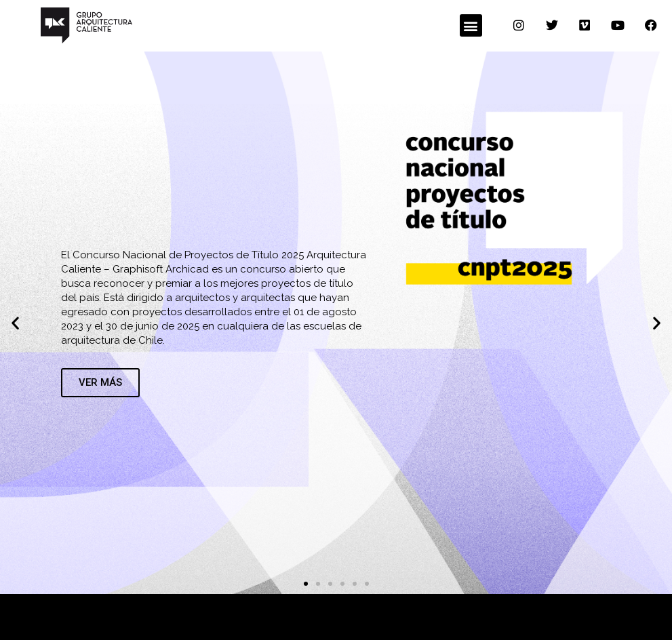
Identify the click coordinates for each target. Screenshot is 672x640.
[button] (471, 25)
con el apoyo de (292, 616)
